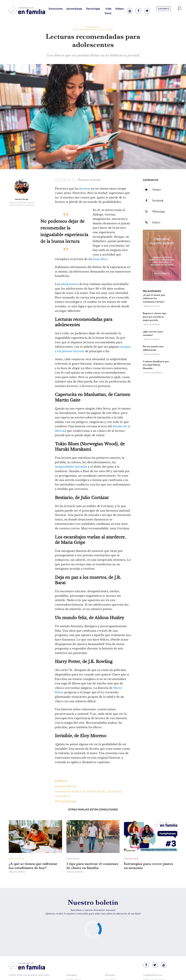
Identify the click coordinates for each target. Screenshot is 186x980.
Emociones (56, 9)
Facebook (153, 201)
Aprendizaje (74, 9)
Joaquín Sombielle (153, 373)
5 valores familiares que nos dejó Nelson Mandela (156, 365)
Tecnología (93, 9)
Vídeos (120, 9)
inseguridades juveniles (71, 467)
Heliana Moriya (22, 199)
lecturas (85, 189)
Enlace (152, 222)
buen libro (100, 259)
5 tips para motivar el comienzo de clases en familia (92, 866)
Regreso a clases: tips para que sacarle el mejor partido (155, 317)
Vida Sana (108, 11)
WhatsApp (154, 212)
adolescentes (70, 284)
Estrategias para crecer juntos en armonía (149, 866)
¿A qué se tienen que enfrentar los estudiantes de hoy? (154, 298)
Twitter (152, 190)
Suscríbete (164, 9)
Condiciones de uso (153, 975)
